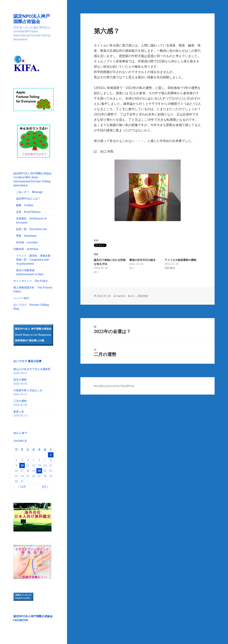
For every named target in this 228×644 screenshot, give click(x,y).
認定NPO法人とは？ (28, 199)
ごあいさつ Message (29, 192)
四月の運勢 (20, 380)
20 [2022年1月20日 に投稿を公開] (39, 471)
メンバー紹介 (21, 298)
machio (121, 296)
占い (134, 296)
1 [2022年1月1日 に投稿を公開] (51, 455)
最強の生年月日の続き (142, 260)
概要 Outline (25, 205)
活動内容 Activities (26, 249)
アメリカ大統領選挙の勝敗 (181, 260)
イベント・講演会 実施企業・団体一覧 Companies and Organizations (35, 260)
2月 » (45, 487)
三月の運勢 (20, 401)
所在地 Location (27, 242)
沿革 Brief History (28, 212)
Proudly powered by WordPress (114, 386)
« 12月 (22, 487)
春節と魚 (19, 411)
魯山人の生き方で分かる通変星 (32, 369)
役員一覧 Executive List (32, 229)
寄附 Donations (26, 236)
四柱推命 (143, 296)
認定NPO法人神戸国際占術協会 (32, 19)
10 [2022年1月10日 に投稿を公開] (22, 465)
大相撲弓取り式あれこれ (28, 390)
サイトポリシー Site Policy (31, 281)
